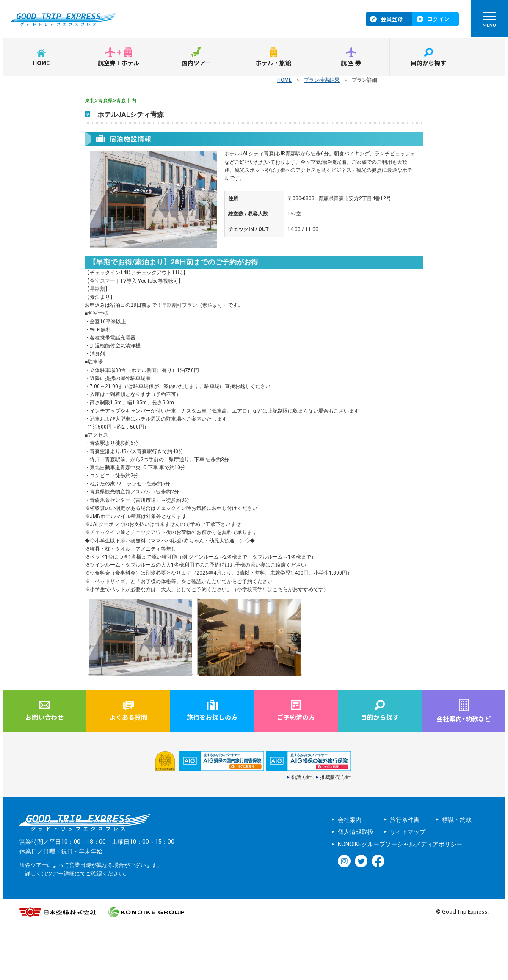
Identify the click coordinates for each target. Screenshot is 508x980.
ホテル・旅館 (273, 63)
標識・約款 (457, 820)
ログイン (438, 19)
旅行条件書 (405, 820)
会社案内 (350, 820)
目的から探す (428, 63)
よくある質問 (128, 717)
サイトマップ (408, 832)
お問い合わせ (44, 717)
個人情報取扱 (356, 832)
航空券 (351, 63)
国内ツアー (196, 63)
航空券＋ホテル (119, 63)
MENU (489, 22)
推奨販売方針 (335, 777)
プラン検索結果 (322, 80)
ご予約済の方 (296, 717)
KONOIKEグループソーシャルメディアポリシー (400, 844)
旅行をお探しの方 (212, 717)
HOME (41, 63)
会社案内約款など (464, 719)
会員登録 (392, 19)
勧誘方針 (301, 777)
